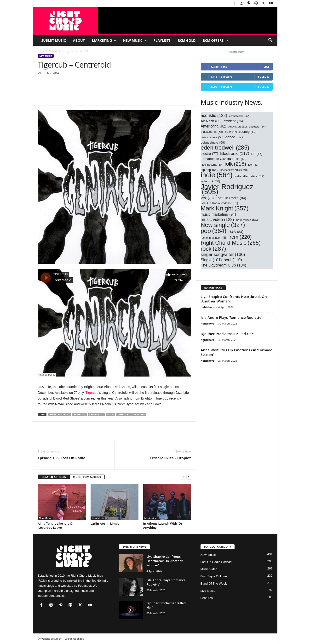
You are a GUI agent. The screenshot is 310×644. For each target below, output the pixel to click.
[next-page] (189, 477)
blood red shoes (60, 415)
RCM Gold (187, 40)
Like (266, 67)
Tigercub (92, 393)
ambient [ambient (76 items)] (233, 121)
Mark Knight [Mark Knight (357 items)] (225, 208)
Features (207, 598)
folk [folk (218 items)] (235, 164)
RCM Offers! (216, 41)
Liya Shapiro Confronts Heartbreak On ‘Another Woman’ (234, 299)
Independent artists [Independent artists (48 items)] (234, 170)
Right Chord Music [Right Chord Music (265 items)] (231, 243)
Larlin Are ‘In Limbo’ (105, 523)
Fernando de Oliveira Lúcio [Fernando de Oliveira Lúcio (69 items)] (224, 159)
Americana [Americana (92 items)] (214, 126)
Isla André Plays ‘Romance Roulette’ (231, 317)
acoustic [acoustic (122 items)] (214, 116)
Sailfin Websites (74, 639)
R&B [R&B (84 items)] (236, 232)
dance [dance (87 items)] (234, 137)
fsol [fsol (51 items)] (253, 165)
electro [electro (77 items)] (210, 154)
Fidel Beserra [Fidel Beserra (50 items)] (212, 165)
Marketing (104, 41)
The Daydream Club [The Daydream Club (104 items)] (224, 265)
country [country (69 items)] (248, 132)
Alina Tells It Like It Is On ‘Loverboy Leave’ (56, 525)
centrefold (96, 415)
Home (41, 51)
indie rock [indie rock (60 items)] (210, 182)
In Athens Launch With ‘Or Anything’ (163, 525)
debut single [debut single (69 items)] (213, 142)
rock (110, 415)
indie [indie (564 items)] (217, 175)
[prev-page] (183, 477)
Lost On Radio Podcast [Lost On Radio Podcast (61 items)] (219, 203)
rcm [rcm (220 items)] (241, 237)
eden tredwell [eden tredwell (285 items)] (225, 148)
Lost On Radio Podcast (217, 562)
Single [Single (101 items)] (211, 260)
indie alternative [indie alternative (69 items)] (249, 176)
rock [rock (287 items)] (213, 249)
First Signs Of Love (214, 576)
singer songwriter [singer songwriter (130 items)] (223, 255)
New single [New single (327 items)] (223, 225)
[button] (270, 41)
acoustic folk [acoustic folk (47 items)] (239, 116)
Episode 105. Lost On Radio (62, 458)
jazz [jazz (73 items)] (207, 198)
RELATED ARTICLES (54, 477)
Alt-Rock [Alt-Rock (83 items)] (211, 121)
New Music (135, 41)
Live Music (208, 591)
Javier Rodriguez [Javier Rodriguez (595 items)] (227, 189)
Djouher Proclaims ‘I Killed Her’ (227, 334)
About (79, 40)
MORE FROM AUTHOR (87, 477)
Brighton (80, 415)
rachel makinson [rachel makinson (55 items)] (214, 238)
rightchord (208, 307)
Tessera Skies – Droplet (170, 458)
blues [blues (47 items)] (231, 132)
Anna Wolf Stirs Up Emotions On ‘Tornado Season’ (237, 352)
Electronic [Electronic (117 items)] (235, 154)
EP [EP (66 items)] (257, 154)
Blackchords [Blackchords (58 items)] (212, 132)
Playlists (162, 40)
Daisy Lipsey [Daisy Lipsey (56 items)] (212, 137)
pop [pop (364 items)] (214, 231)
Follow (264, 77)
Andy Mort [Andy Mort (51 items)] (238, 127)
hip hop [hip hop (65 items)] (209, 170)
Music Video (151, 518)
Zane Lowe (138, 415)
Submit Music (54, 40)
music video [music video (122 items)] (217, 220)
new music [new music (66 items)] (247, 220)
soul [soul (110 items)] (233, 260)
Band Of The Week (214, 583)
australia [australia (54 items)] (257, 126)
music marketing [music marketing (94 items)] (218, 214)
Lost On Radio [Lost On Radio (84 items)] (231, 198)
